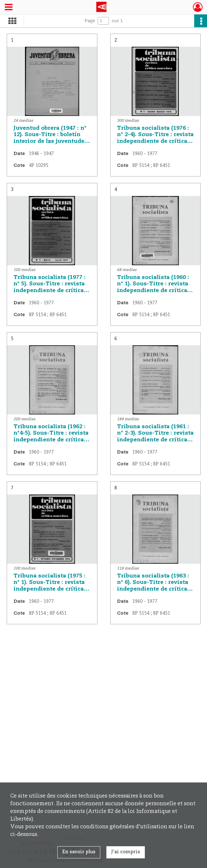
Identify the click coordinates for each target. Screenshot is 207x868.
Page (90, 21)
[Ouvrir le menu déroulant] (9, 8)
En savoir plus (79, 852)
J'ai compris (126, 852)
